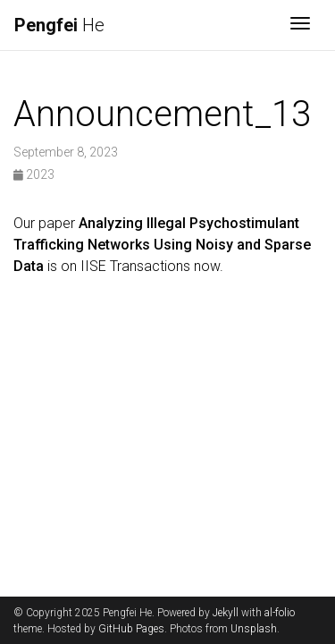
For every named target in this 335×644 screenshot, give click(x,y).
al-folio (280, 613)
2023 (34, 174)
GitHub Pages (131, 629)
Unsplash (254, 629)
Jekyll (226, 613)
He (59, 25)
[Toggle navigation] (300, 25)
